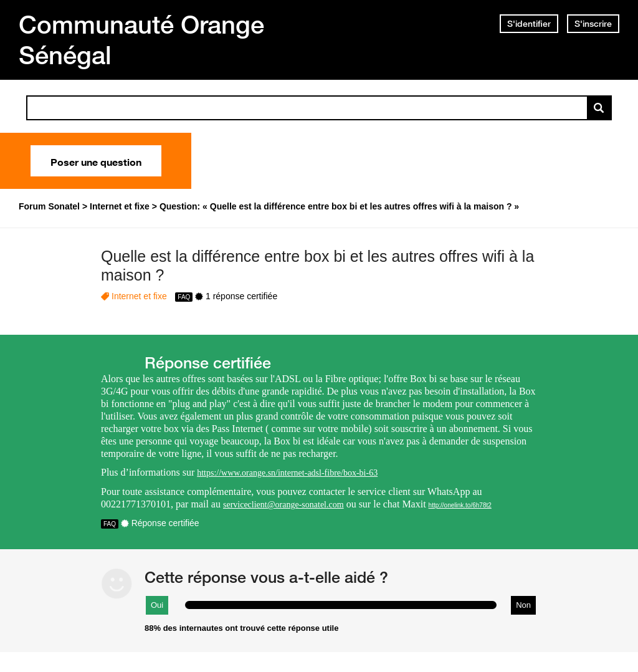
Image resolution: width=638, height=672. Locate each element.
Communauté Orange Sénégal (141, 40)
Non (523, 605)
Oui (157, 605)
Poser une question (96, 161)
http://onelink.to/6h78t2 (460, 505)
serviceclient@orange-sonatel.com (283, 505)
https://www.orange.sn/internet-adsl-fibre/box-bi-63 (287, 473)
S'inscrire (593, 24)
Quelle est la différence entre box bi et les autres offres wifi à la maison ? (317, 266)
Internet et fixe (139, 296)
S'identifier (529, 24)
